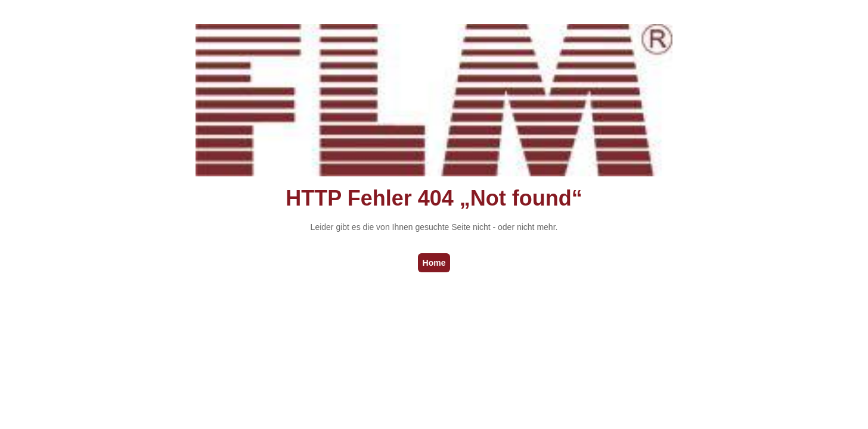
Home (434, 263)
